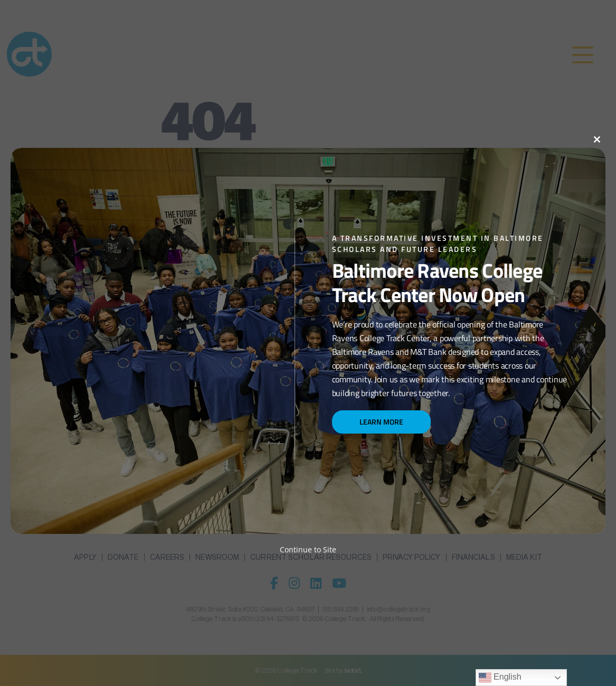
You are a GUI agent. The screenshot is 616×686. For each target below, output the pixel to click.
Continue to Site (308, 549)
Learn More (381, 422)
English (500, 678)
